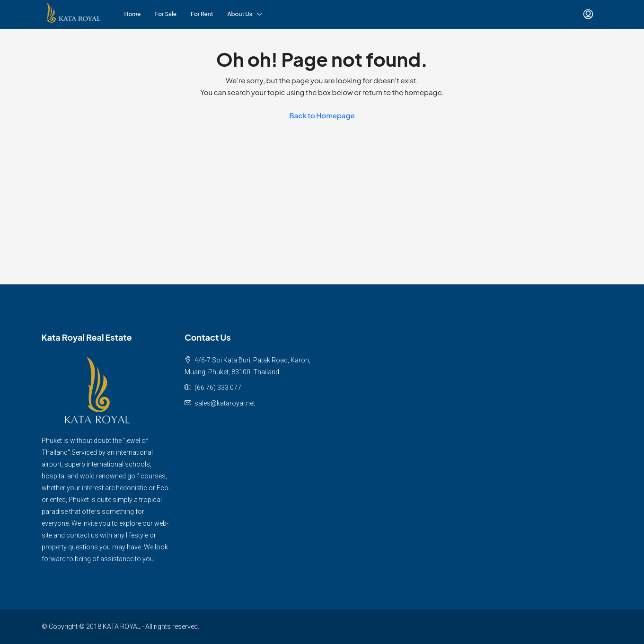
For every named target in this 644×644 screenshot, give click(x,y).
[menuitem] (588, 14)
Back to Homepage (322, 115)
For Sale (166, 14)
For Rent (202, 14)
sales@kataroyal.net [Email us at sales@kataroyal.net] (225, 403)
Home (133, 14)
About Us (240, 14)
